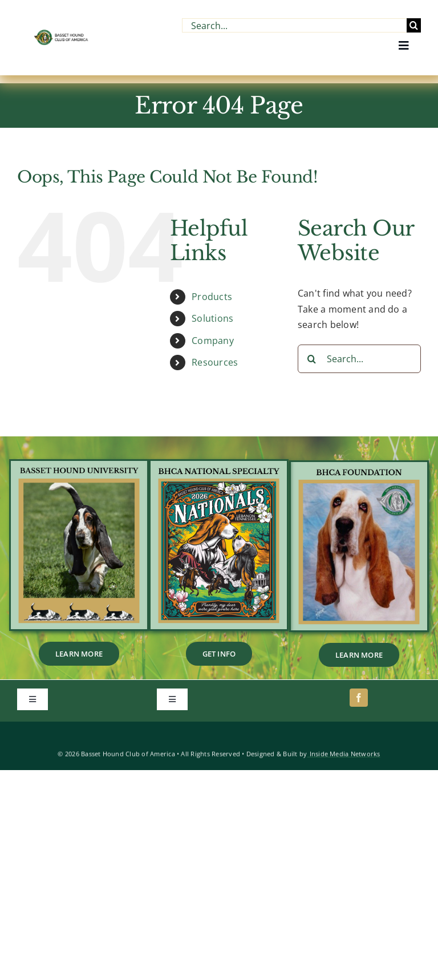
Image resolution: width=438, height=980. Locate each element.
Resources (215, 362)
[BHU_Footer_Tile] (79, 465)
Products (212, 297)
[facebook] (359, 698)
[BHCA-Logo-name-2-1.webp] (62, 34)
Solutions (212, 318)
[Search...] (294, 25)
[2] (359, 467)
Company (213, 341)
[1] (219, 465)
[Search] (414, 25)
